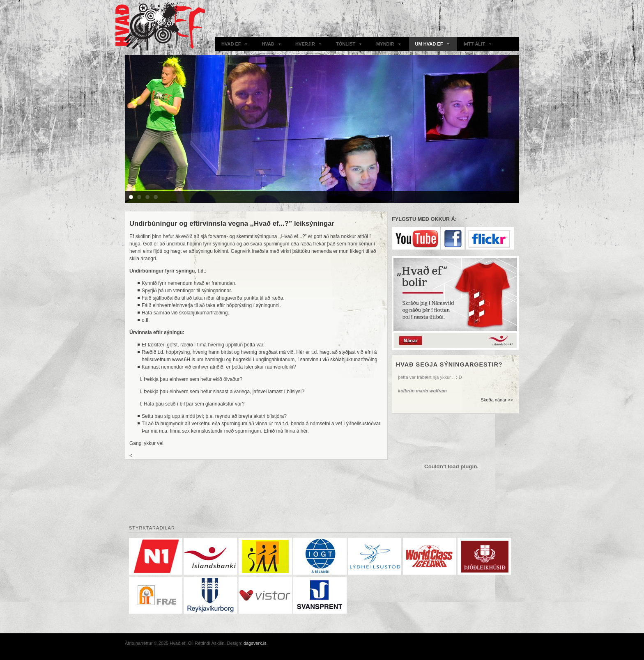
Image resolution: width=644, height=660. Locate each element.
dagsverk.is (255, 643)
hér (304, 431)
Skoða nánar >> (497, 400)
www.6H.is (184, 360)
